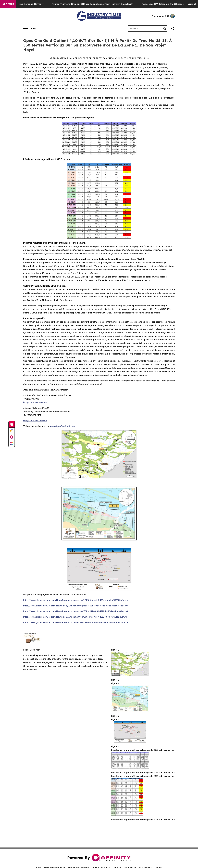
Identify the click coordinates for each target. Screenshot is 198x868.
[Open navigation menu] (30, 28)
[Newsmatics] (12, 444)
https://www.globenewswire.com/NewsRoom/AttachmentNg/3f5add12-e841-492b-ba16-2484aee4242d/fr (76, 611)
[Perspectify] (12, 431)
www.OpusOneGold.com (62, 426)
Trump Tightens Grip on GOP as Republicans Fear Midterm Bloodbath (99, 4)
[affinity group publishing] (12, 437)
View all (192, 4)
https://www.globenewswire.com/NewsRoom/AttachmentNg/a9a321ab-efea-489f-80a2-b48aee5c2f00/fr (76, 622)
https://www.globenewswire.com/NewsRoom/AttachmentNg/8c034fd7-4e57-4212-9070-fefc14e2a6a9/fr (75, 617)
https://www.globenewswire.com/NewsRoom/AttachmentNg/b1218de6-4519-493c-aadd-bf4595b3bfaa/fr (76, 600)
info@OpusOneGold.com (35, 402)
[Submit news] (12, 425)
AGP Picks (8, 4)
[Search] (144, 28)
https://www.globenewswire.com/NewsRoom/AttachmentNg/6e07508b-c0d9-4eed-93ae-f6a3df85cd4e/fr (76, 606)
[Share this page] (172, 28)
